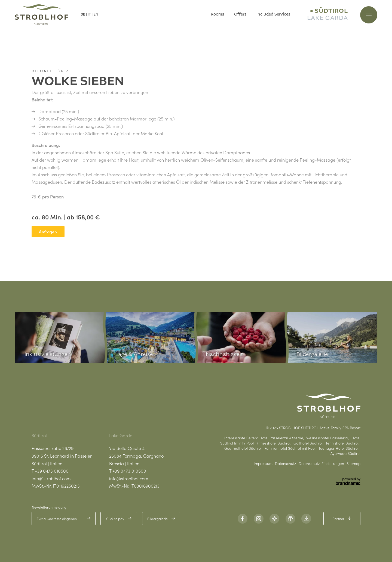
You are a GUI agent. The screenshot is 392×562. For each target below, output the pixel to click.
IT (89, 15)
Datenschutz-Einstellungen (321, 464)
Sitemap (353, 464)
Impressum (263, 464)
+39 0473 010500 (52, 471)
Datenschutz (286, 464)
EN (96, 15)
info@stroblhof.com (51, 478)
